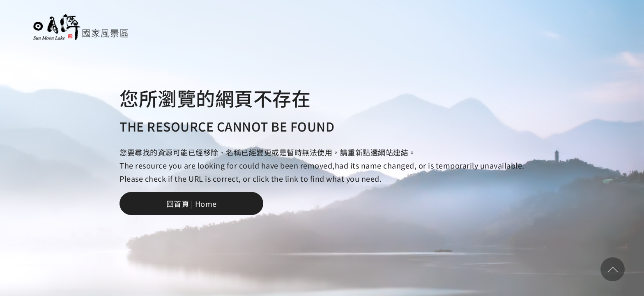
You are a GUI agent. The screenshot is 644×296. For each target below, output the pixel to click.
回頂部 (613, 269)
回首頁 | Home (192, 203)
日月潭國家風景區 (80, 27)
